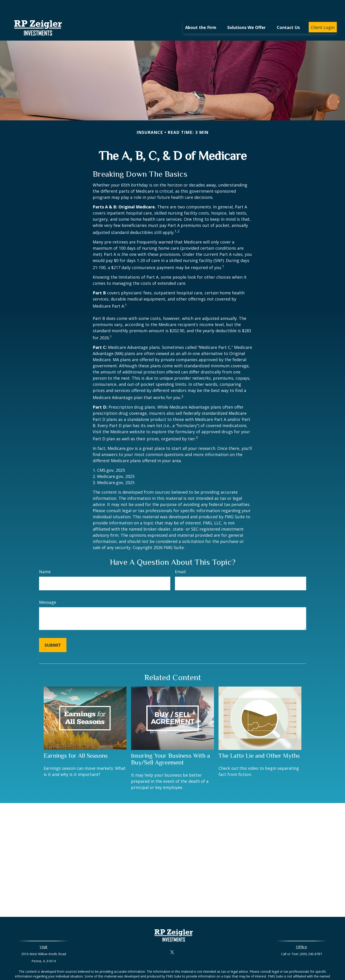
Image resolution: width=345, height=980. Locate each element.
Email (180, 558)
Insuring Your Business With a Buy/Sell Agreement (171, 745)
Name (45, 558)
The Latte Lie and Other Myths (259, 742)
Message (48, 589)
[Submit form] (53, 631)
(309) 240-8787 (311, 940)
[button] (201, 13)
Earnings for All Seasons (76, 742)
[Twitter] (172, 938)
